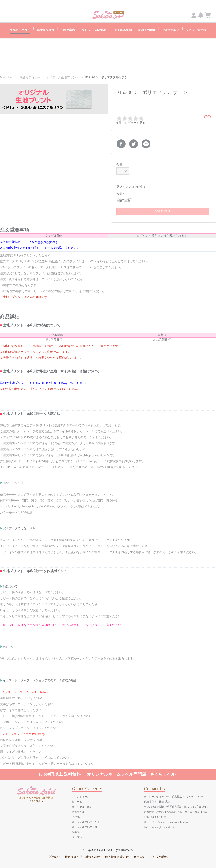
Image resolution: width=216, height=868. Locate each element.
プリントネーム (81, 796)
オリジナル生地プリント (86, 822)
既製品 (76, 832)
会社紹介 (54, 856)
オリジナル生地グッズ (85, 827)
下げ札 (76, 816)
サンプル (77, 837)
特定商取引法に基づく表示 (82, 856)
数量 (119, 164)
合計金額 (124, 200)
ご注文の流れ (159, 856)
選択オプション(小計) (131, 186)
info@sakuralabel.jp (165, 827)
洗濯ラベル (78, 811)
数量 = (120, 193)
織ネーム (77, 801)
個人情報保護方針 (117, 856)
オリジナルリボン (82, 806)
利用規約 (139, 856)
